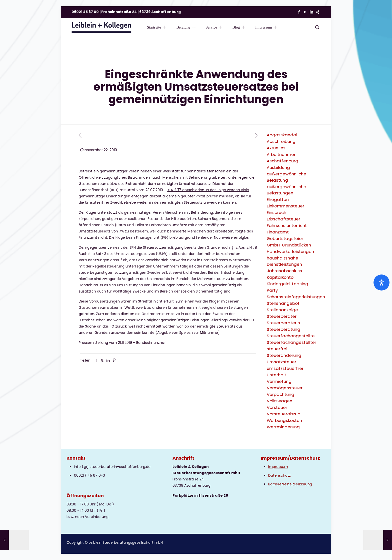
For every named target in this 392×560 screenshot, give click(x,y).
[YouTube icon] (305, 12)
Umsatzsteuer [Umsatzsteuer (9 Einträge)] (281, 362)
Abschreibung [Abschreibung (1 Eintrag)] (281, 141)
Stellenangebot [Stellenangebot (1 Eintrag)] (283, 303)
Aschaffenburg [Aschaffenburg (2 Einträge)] (282, 161)
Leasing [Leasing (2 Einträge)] (300, 284)
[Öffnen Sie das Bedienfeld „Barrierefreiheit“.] (381, 283)
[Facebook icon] (299, 12)
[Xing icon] (318, 12)
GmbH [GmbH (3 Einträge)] (273, 245)
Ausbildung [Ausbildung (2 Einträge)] (278, 167)
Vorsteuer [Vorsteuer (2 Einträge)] (277, 407)
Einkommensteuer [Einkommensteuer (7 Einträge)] (285, 206)
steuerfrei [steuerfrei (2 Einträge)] (277, 349)
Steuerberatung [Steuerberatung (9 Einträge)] (283, 329)
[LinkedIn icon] (311, 12)
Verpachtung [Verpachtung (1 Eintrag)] (280, 394)
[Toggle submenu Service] (221, 27)
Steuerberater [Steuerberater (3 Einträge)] (282, 316)
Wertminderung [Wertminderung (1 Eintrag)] (283, 427)
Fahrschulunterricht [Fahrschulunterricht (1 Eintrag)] (287, 225)
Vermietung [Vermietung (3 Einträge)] (279, 381)
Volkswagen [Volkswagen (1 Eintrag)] (279, 401)
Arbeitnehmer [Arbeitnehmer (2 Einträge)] (281, 154)
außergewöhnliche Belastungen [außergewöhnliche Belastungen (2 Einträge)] (286, 190)
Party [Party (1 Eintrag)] (272, 290)
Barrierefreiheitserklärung (290, 484)
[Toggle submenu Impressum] (276, 27)
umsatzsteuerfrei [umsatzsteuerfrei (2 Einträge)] (285, 368)
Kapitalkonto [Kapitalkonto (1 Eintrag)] (280, 277)
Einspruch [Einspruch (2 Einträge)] (276, 212)
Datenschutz (279, 475)
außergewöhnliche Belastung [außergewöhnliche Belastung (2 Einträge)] (286, 177)
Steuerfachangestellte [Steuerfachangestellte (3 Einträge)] (291, 336)
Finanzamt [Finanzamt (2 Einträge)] (278, 232)
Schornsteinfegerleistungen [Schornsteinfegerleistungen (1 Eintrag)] (296, 297)
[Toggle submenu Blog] (243, 27)
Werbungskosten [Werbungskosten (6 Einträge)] (284, 420)
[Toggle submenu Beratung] (194, 27)
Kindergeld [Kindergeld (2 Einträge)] (278, 284)
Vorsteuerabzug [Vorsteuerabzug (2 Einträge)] (284, 414)
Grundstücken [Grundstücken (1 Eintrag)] (296, 245)
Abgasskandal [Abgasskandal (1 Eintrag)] (282, 135)
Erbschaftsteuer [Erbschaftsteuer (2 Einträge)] (283, 219)
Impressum (278, 467)
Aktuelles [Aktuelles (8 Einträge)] (276, 148)
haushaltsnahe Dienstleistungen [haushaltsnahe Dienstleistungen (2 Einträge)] (284, 261)
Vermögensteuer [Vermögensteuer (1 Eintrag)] (285, 388)
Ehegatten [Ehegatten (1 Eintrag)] (278, 199)
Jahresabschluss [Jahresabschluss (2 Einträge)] (284, 271)
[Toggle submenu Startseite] (165, 27)
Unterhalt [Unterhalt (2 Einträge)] (276, 375)
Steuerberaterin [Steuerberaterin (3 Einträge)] (283, 323)
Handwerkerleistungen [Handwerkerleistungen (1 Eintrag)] (290, 251)
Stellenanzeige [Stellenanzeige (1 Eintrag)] (282, 310)
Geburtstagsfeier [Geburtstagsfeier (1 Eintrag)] (285, 238)
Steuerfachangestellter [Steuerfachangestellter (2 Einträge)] (291, 342)
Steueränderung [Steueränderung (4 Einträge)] (284, 355)
